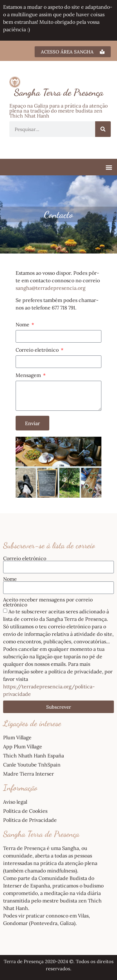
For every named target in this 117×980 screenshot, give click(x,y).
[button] (109, 167)
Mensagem (29, 375)
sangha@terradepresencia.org (51, 288)
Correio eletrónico (38, 350)
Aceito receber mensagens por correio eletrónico (48, 602)
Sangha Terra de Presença (59, 92)
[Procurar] (103, 129)
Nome (23, 325)
